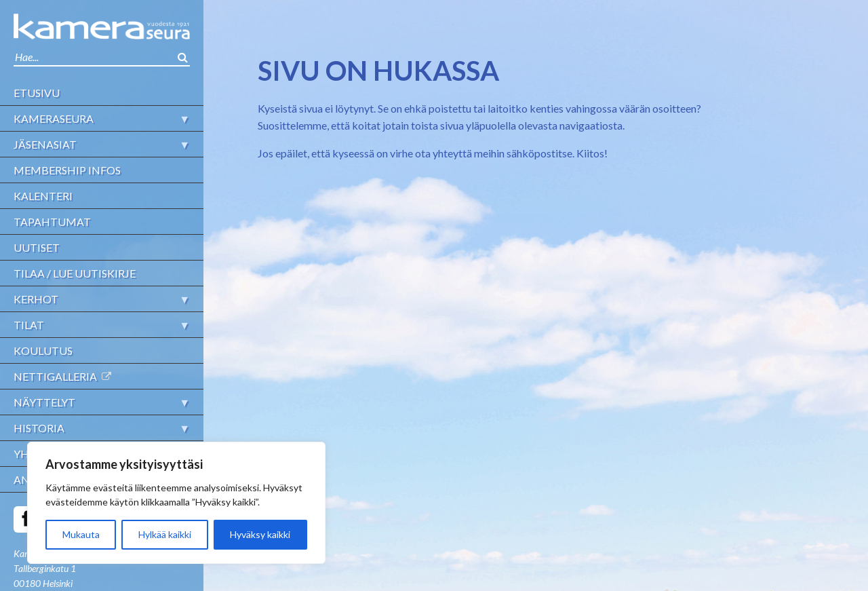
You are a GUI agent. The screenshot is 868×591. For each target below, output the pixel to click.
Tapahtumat (52, 222)
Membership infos (67, 170)
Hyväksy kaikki (260, 534)
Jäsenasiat (45, 144)
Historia (39, 428)
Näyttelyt (44, 402)
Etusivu (37, 93)
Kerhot (36, 299)
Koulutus (43, 350)
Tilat (29, 325)
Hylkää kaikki (165, 534)
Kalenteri (43, 196)
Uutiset (37, 247)
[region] (176, 503)
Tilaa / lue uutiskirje (75, 273)
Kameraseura (54, 118)
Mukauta (81, 534)
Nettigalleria (55, 376)
